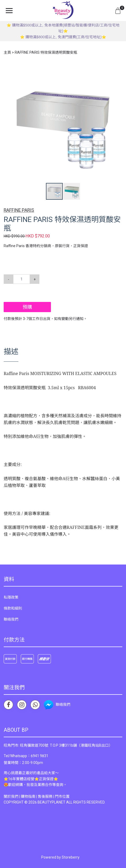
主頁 (7, 52)
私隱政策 (11, 597)
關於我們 (11, 796)
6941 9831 (40, 756)
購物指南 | (29, 796)
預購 (27, 307)
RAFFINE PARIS (19, 210)
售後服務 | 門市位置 (54, 796)
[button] (118, 69)
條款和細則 (13, 608)
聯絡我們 (11, 619)
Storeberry (71, 857)
